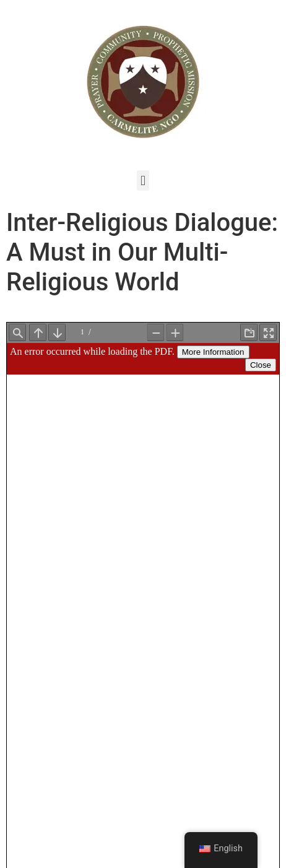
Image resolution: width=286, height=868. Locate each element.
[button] (143, 180)
